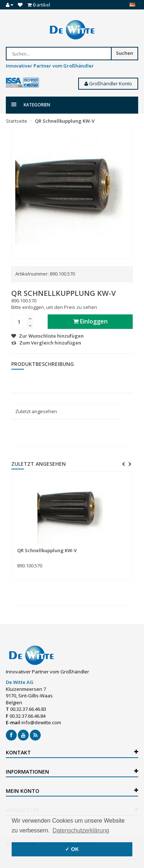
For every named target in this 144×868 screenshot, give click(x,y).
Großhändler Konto (108, 83)
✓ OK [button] (72, 849)
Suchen (125, 53)
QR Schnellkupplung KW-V (65, 121)
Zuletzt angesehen (36, 411)
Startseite (17, 121)
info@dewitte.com (41, 722)
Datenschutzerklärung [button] (81, 830)
